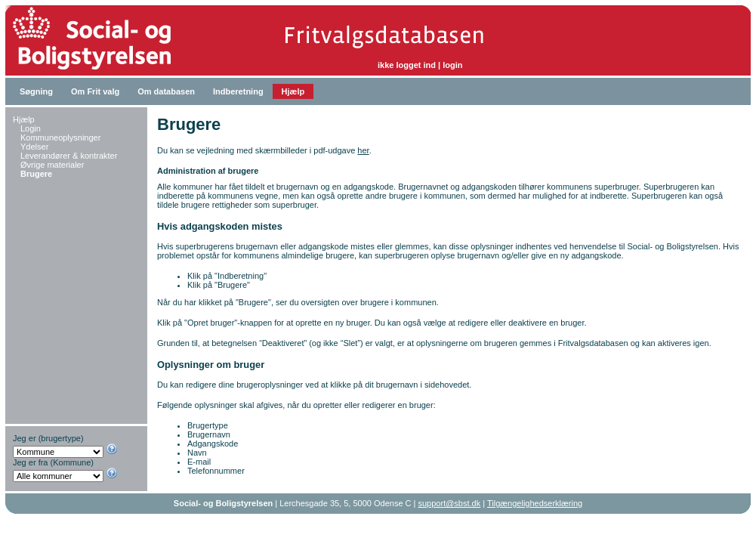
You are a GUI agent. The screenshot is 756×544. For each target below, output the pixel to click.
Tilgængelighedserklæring (535, 503)
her (363, 150)
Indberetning (238, 91)
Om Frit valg (95, 91)
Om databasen (166, 91)
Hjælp (293, 91)
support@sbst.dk (450, 503)
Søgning (36, 91)
